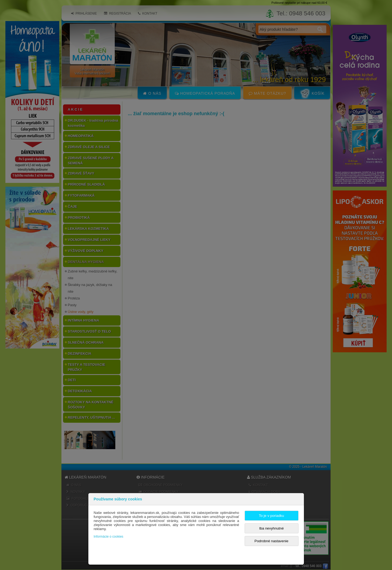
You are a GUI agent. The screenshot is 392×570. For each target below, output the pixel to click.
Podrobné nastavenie (272, 541)
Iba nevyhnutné (271, 528)
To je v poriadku (271, 516)
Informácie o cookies (109, 537)
